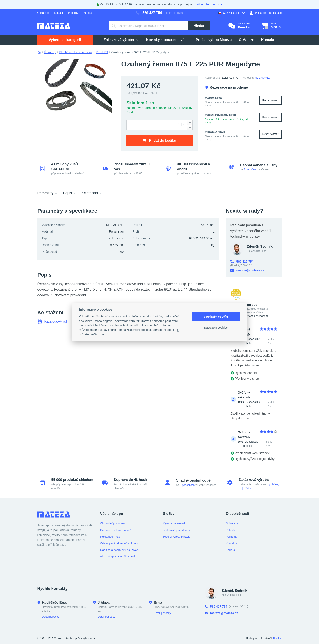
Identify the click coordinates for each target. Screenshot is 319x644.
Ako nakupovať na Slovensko (119, 556)
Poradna (231, 537)
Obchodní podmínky (113, 523)
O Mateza (232, 523)
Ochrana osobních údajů (116, 530)
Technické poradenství (177, 530)
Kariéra (88, 13)
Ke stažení (92, 193)
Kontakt (59, 13)
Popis (70, 193)
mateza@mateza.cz (247, 270)
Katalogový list (52, 322)
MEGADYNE (262, 78)
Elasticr (277, 639)
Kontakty (232, 543)
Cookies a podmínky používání (120, 550)
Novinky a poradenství (167, 40)
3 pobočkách (251, 169)
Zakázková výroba (122, 40)
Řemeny (50, 52)
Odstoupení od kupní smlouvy (119, 543)
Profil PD (102, 52)
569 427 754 (149, 13)
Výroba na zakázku (175, 523)
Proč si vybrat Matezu (214, 40)
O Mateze (43, 13)
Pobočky (73, 13)
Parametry (48, 193)
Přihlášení (258, 13)
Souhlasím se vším (216, 316)
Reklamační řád (110, 537)
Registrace (275, 13)
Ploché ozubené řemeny (76, 52)
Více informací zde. (210, 4)
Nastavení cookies (216, 327)
